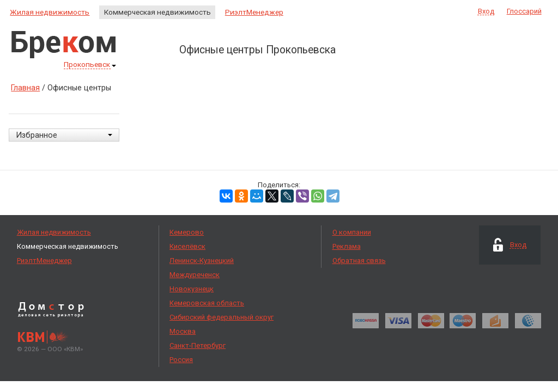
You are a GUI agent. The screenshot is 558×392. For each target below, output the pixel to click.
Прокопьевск (90, 65)
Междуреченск (195, 275)
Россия (181, 360)
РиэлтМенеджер (254, 12)
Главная (25, 88)
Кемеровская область (207, 303)
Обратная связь (359, 261)
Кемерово (187, 232)
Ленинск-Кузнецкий (202, 261)
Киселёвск (187, 246)
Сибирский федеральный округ (222, 317)
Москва (183, 331)
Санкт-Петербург (198, 345)
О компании (352, 232)
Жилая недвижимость (50, 12)
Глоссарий (524, 11)
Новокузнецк (192, 289)
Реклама (347, 246)
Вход (486, 11)
